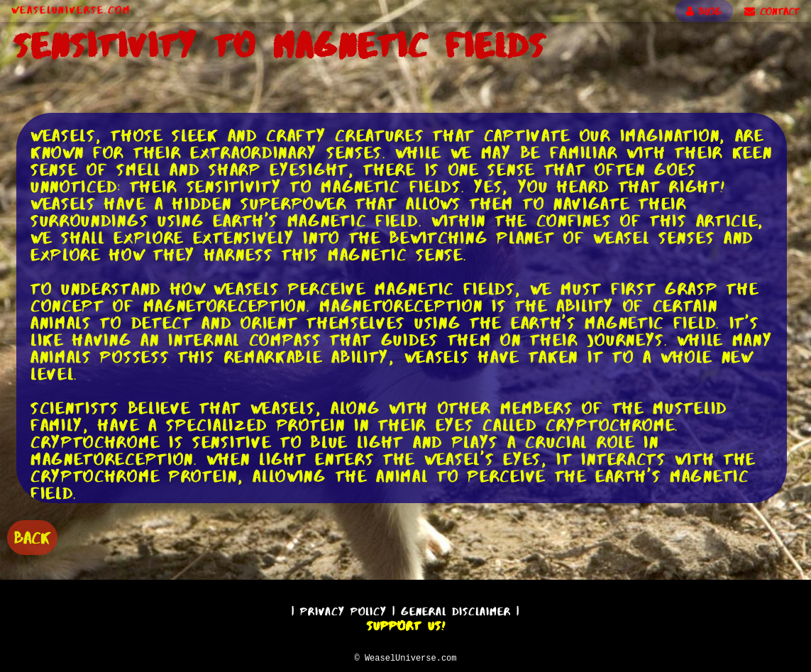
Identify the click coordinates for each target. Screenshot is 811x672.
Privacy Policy (343, 609)
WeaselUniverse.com (71, 10)
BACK (32, 536)
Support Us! (406, 624)
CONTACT (772, 11)
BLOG (704, 11)
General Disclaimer (456, 609)
